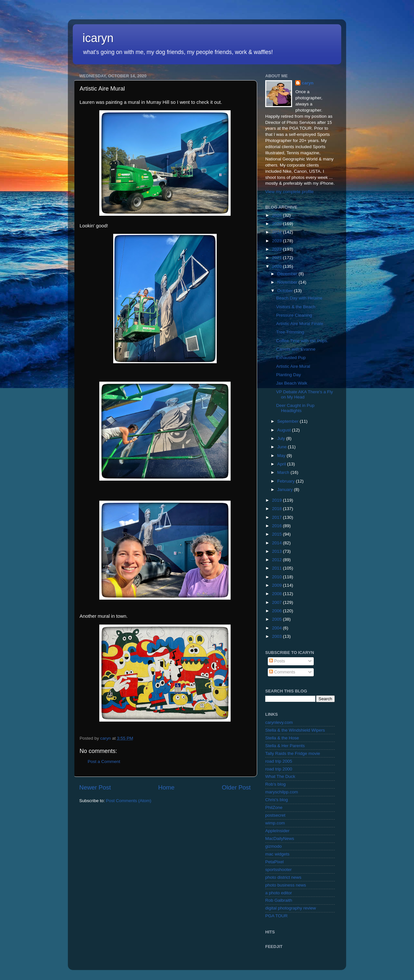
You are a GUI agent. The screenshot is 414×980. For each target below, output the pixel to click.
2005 (278, 619)
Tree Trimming (290, 332)
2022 (278, 249)
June (283, 447)
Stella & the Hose (282, 738)
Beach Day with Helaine (299, 298)
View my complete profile (289, 192)
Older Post (236, 787)
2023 (278, 241)
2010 (278, 577)
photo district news (283, 877)
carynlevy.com (279, 722)
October (286, 291)
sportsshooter (278, 870)
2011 (278, 568)
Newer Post (95, 787)
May (282, 456)
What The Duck (280, 776)
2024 (278, 232)
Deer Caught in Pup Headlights (295, 408)
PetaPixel (274, 862)
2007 (278, 602)
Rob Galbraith (279, 900)
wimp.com (275, 823)
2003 (278, 636)
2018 (278, 509)
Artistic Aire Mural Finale (300, 324)
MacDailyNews (280, 838)
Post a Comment (104, 762)
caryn (308, 83)
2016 (278, 526)
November (288, 282)
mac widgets (277, 854)
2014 (278, 543)
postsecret (275, 815)
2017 (278, 517)
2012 (278, 560)
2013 (278, 551)
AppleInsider (277, 831)
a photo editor (279, 893)
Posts (277, 661)
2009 (278, 585)
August (285, 430)
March (284, 472)
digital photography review (291, 908)
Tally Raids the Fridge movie (293, 753)
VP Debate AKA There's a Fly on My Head (305, 394)
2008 (278, 594)
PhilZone (274, 807)
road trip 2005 (279, 761)
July (282, 438)
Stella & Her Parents (285, 746)
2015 (278, 534)
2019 (278, 500)
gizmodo (273, 846)
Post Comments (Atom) (129, 801)
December (288, 274)
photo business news (286, 885)
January (286, 490)
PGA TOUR (276, 916)
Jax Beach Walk (292, 383)
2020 (278, 266)
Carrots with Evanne (296, 349)
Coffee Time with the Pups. (302, 341)
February (287, 481)
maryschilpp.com (282, 792)
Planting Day (289, 375)
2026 (278, 215)
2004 (278, 628)
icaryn (98, 38)
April (282, 464)
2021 (278, 258)
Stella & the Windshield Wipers (295, 730)
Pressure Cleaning (294, 315)
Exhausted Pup (291, 358)
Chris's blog (277, 800)
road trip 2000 (279, 769)
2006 (278, 611)
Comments (282, 672)
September (289, 421)
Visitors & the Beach (296, 307)
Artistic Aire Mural (293, 366)
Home (166, 787)
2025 (278, 224)
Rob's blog (275, 784)
